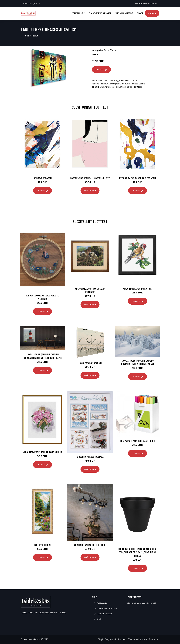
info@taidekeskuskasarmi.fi (146, 3)
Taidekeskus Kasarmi (100, 13)
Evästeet (122, 639)
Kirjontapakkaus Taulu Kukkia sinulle (43, 452)
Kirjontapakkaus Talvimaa (90, 457)
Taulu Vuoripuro (42, 545)
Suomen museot (124, 13)
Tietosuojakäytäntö (137, 639)
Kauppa (152, 13)
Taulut (35, 36)
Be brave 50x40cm (43, 178)
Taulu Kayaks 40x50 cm (90, 363)
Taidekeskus (79, 13)
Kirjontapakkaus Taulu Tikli (137, 289)
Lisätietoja (101, 69)
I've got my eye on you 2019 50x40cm (137, 178)
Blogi (140, 13)
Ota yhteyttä (110, 639)
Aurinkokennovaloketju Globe (90, 545)
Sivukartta (154, 639)
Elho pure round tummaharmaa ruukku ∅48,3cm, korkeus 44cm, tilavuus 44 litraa (138, 552)
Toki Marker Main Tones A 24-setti (137, 441)
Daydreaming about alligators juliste (90, 178)
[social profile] (39, 3)
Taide (26, 36)
